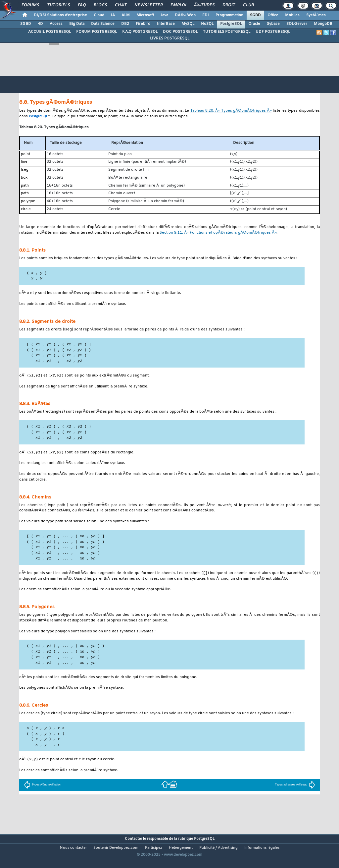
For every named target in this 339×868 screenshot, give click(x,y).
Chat (121, 5)
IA (113, 15)
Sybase (273, 24)
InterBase (166, 24)
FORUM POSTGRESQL (97, 32)
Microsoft (145, 15)
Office (273, 15)
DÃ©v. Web (185, 15)
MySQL (188, 24)
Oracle (254, 24)
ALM (126, 15)
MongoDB (323, 24)
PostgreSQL (231, 24)
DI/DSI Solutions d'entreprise (60, 15)
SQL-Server (297, 24)
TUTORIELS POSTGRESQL (227, 32)
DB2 (125, 24)
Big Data (77, 24)
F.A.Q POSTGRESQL (140, 32)
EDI (206, 15)
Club (248, 5)
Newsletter (148, 5)
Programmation (229, 15)
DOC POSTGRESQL (180, 32)
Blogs (100, 5)
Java (164, 15)
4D (40, 24)
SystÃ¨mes (316, 15)
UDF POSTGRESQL (273, 32)
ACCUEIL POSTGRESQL (49, 32)
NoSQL (207, 24)
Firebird (143, 24)
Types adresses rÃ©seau (295, 793)
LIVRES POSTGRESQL (170, 38)
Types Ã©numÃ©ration (43, 793)
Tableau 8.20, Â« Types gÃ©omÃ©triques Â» (231, 111)
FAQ (82, 5)
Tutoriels (58, 5)
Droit (229, 5)
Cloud (99, 15)
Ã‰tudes (204, 5)
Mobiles (292, 15)
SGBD (255, 15)
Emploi (178, 5)
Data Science (103, 24)
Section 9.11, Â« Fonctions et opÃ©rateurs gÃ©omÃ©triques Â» (218, 233)
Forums (30, 5)
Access (56, 24)
